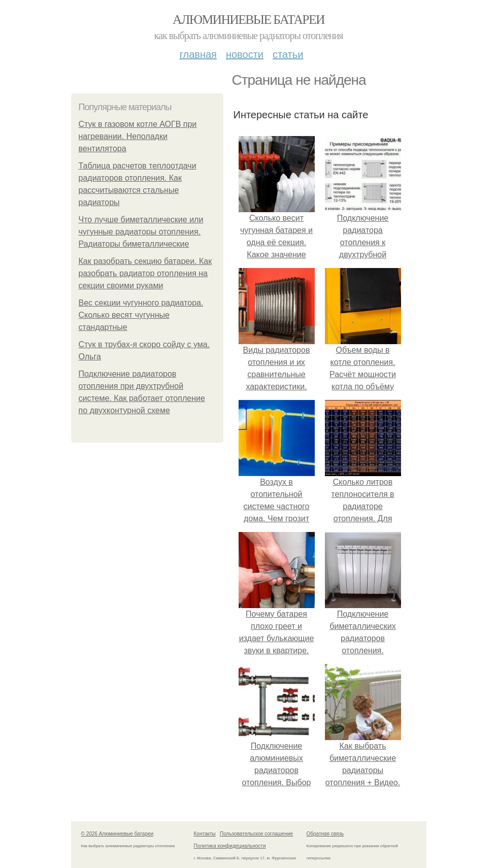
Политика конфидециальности (230, 846)
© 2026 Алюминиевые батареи (118, 834)
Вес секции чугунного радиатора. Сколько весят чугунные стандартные (141, 315)
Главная (198, 54)
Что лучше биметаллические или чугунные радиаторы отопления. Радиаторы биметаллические (141, 232)
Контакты (205, 834)
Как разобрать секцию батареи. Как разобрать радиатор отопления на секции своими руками (145, 273)
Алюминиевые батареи (248, 20)
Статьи (288, 54)
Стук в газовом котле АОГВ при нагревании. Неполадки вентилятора (138, 136)
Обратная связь (325, 834)
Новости (245, 54)
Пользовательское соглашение (256, 834)
